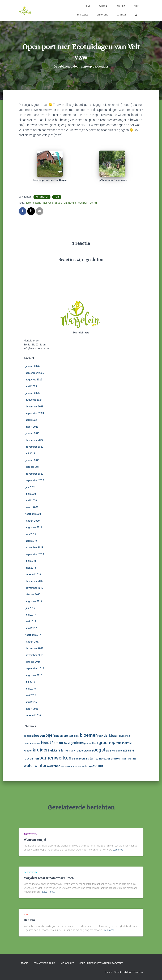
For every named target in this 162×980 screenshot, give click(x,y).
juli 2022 (30, 454)
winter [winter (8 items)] (40, 765)
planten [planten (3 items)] (120, 751)
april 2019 (31, 541)
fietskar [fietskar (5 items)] (57, 743)
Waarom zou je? (35, 840)
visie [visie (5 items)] (114, 758)
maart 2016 (32, 709)
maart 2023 (32, 427)
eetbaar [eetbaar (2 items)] (37, 743)
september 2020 (35, 480)
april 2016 (31, 702)
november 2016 (34, 655)
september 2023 (35, 413)
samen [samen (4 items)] (34, 758)
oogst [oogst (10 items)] (99, 750)
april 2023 (31, 420)
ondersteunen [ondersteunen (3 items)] (85, 751)
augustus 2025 (34, 380)
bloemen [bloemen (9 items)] (89, 735)
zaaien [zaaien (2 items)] (64, 766)
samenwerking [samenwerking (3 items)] (81, 759)
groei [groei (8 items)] (104, 743)
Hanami (29, 920)
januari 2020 (33, 521)
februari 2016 (33, 715)
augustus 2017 (34, 601)
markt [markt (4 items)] (72, 750)
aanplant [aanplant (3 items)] (29, 736)
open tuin (83, 203)
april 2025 (31, 386)
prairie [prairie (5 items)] (129, 750)
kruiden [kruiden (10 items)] (41, 750)
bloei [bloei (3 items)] (76, 736)
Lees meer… (119, 850)
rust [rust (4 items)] (26, 758)
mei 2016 (31, 695)
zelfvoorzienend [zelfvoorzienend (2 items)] (74, 766)
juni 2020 (31, 494)
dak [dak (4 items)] (101, 736)
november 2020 (34, 474)
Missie (25, 963)
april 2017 (31, 628)
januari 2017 (33, 642)
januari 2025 (33, 393)
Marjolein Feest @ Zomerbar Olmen (49, 878)
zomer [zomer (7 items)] (98, 766)
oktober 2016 (33, 662)
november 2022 (34, 447)
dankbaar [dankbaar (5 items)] (111, 736)
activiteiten (42, 197)
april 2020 (31, 501)
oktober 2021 (33, 467)
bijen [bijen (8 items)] (50, 735)
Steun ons (102, 15)
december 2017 (34, 581)
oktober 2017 (33, 595)
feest (29, 203)
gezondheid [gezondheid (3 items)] (91, 743)
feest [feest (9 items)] (46, 742)
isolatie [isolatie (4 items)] (127, 743)
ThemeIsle (138, 972)
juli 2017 (30, 608)
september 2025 (35, 373)
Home (88, 6)
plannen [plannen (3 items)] (110, 751)
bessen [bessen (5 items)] (39, 736)
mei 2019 (31, 534)
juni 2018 (31, 561)
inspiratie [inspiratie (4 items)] (115, 743)
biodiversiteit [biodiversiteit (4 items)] (64, 736)
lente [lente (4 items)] (65, 750)
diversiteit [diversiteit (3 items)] (124, 736)
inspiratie (48, 203)
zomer (94, 203)
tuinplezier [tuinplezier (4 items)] (103, 758)
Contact (121, 15)
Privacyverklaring (44, 963)
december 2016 (34, 648)
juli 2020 (30, 487)
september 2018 (35, 554)
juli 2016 (30, 682)
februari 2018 (33, 574)
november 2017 (34, 588)
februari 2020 (33, 514)
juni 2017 (31, 615)
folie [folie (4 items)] (67, 743)
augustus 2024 (34, 400)
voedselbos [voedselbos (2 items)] (123, 759)
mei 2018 (31, 568)
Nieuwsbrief (67, 963)
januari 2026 (33, 366)
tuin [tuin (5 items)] (92, 758)
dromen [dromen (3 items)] (28, 743)
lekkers (58, 203)
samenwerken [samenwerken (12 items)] (55, 758)
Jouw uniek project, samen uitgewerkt (101, 963)
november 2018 (34, 548)
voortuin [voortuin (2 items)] (133, 759)
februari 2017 (33, 635)
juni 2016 (31, 689)
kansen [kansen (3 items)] (28, 751)
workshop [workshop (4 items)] (54, 766)
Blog (136, 6)
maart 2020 (32, 507)
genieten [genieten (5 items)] (77, 743)
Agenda (121, 6)
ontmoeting (70, 203)
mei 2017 (31, 621)
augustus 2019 (34, 527)
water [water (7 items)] (29, 766)
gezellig (37, 203)
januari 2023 (33, 433)
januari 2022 (33, 460)
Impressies (82, 15)
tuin (57, 197)
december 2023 (34, 407)
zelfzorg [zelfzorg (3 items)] (87, 766)
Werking (104, 6)
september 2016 (35, 668)
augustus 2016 (34, 675)
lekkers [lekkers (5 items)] (55, 750)
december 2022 (34, 440)
